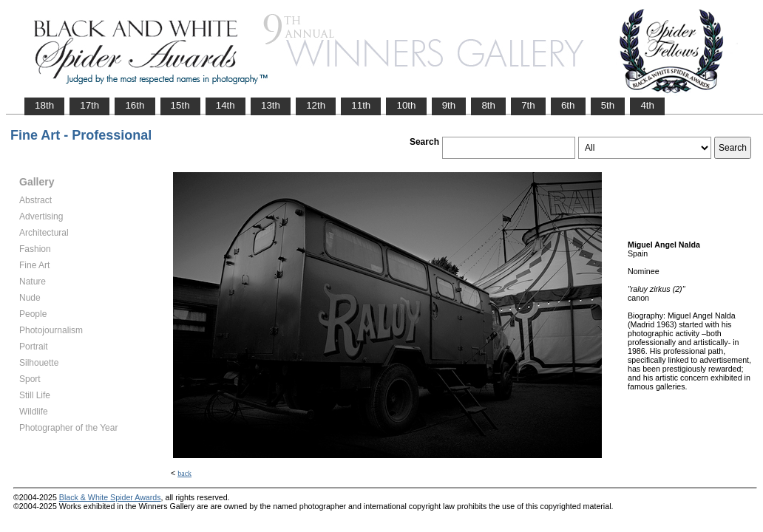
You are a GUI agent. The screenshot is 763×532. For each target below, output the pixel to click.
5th (608, 105)
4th (647, 105)
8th (488, 105)
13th (271, 105)
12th (316, 105)
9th (449, 105)
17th (89, 105)
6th (568, 105)
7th (528, 105)
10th (406, 105)
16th (135, 105)
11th (361, 105)
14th (225, 105)
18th (44, 105)
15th (180, 105)
